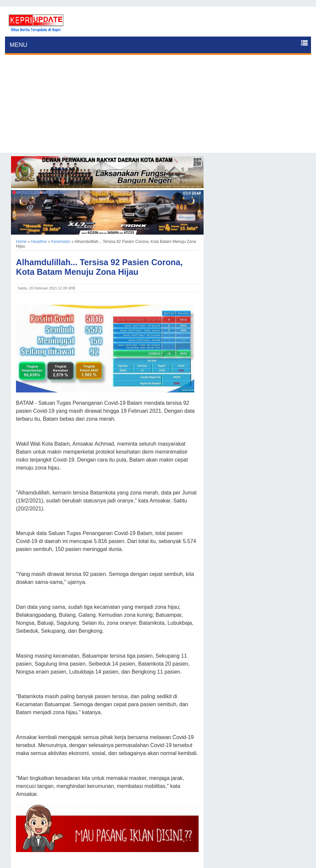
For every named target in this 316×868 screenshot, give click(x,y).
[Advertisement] (158, 106)
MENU (18, 45)
